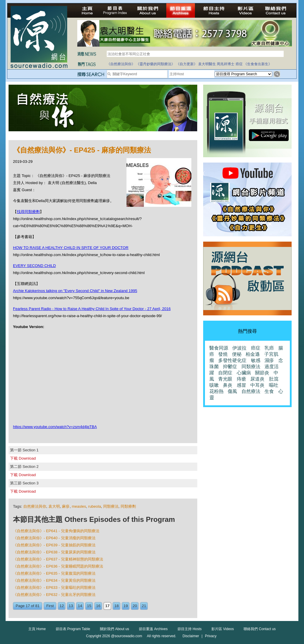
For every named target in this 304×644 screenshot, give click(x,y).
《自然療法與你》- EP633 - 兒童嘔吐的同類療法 (54, 588)
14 (80, 606)
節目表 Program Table (73, 629)
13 (71, 606)
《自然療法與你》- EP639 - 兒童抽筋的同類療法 (54, 545)
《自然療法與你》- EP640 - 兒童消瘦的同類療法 (54, 538)
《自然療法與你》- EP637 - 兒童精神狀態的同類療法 (58, 559)
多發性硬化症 (232, 360)
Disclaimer (191, 636)
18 (116, 606)
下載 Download (23, 458)
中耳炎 (257, 385)
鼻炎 (228, 385)
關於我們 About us (115, 629)
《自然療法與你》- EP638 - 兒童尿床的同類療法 (54, 552)
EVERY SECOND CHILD (34, 266)
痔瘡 (241, 379)
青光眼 (225, 379)
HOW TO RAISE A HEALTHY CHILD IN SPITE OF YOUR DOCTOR (71, 248)
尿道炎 (257, 379)
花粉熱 (216, 391)
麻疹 (66, 506)
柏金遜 (253, 354)
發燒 (223, 354)
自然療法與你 (35, 506)
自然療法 (251, 391)
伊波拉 (239, 348)
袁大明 (54, 506)
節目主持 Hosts (190, 629)
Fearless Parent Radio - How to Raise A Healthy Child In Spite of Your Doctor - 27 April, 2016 (92, 309)
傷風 (232, 391)
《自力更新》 (187, 64)
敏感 (256, 360)
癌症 (239, 64)
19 (126, 606)
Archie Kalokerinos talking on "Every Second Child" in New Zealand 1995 (75, 291)
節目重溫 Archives (153, 629)
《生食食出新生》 (258, 64)
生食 (269, 391)
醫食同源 (219, 348)
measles (79, 506)
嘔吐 (274, 385)
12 (62, 606)
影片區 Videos (223, 629)
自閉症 (225, 373)
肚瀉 (274, 379)
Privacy (211, 636)
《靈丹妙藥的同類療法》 (155, 64)
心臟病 (244, 373)
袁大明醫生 (207, 64)
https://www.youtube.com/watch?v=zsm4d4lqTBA (55, 427)
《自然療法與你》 (121, 64)
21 (144, 606)
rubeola (95, 506)
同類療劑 (128, 506)
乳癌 (269, 348)
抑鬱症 (230, 367)
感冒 (241, 385)
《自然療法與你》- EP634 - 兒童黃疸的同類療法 (54, 580)
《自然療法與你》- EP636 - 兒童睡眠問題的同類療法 (58, 566)
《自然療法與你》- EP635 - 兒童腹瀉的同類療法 (54, 573)
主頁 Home (37, 629)
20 (135, 606)
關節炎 (262, 373)
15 (89, 606)
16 (98, 606)
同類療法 (111, 506)
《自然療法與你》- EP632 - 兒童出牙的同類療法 (54, 595)
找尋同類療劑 (28, 212)
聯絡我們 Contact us (260, 629)
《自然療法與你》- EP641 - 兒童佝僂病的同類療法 (56, 531)
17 (107, 606)
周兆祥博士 (226, 64)
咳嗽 (214, 385)
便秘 (237, 354)
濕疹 (269, 360)
